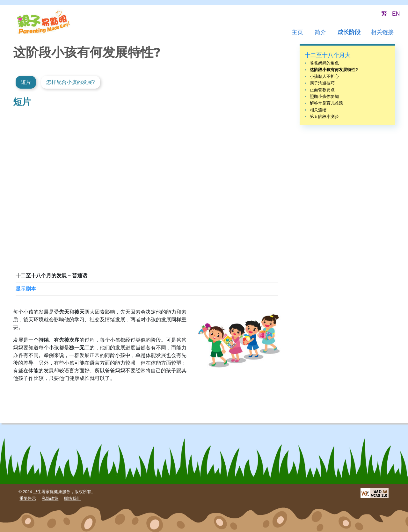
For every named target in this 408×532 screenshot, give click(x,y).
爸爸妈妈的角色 (324, 63)
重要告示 (28, 498)
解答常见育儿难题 (326, 103)
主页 (297, 32)
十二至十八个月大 (328, 55)
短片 (26, 82)
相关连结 (318, 110)
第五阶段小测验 (324, 117)
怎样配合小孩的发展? (71, 82)
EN (396, 14)
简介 (320, 32)
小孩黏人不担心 (324, 76)
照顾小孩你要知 (324, 96)
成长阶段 (349, 32)
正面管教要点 (322, 90)
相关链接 (382, 32)
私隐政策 (50, 498)
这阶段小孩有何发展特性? (334, 70)
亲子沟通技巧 (322, 83)
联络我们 (72, 498)
